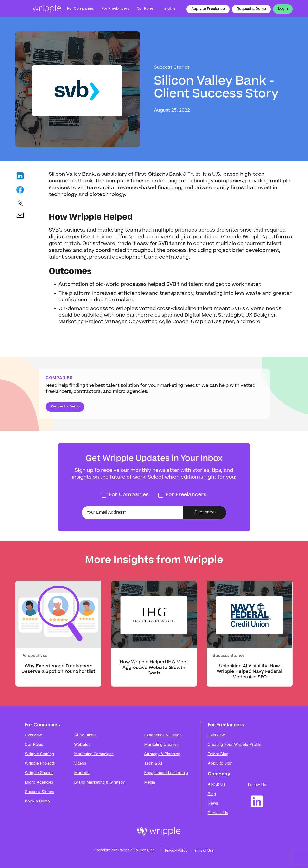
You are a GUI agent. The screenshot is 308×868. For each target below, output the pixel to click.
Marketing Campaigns (94, 754)
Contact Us (218, 813)
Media (150, 782)
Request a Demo (251, 9)
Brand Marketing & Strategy (99, 782)
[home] (38, 9)
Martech (82, 773)
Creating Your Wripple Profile (234, 744)
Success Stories (39, 792)
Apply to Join (220, 763)
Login (283, 9)
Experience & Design (163, 735)
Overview (33, 735)
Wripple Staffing (39, 754)
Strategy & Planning (162, 754)
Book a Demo (37, 801)
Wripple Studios (39, 773)
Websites (82, 744)
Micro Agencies (39, 782)
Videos (80, 763)
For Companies (80, 9)
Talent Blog (218, 754)
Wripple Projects (40, 763)
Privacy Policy (176, 850)
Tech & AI (153, 763)
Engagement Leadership (166, 773)
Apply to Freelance (208, 9)
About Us (216, 784)
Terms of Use (203, 850)
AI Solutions (85, 735)
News (213, 803)
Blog (212, 794)
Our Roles (34, 744)
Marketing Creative (161, 744)
